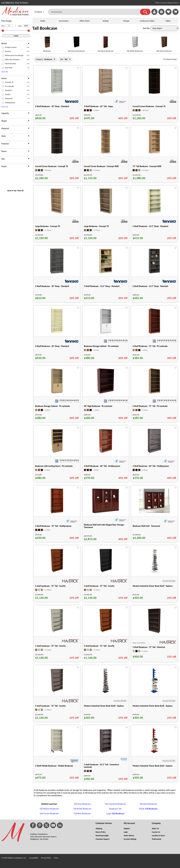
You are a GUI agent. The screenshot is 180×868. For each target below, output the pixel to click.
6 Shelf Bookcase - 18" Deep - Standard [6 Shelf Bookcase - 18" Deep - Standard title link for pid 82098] (52, 346)
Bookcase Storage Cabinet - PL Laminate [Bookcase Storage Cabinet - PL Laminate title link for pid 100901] (53, 406)
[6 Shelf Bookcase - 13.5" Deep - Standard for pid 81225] (154, 273)
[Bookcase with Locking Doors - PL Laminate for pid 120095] (57, 453)
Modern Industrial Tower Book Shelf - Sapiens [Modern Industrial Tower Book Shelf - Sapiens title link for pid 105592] (153, 706)
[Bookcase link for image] (47, 43)
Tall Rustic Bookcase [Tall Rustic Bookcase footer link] (82, 809)
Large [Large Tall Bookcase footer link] (115, 813)
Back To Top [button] (12, 191)
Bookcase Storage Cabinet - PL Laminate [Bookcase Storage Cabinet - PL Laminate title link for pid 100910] (101, 346)
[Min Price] (9, 26)
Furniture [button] (39, 12)
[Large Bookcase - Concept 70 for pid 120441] (106, 213)
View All (20, 191)
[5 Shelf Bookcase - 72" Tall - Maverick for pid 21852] (154, 633)
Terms (56, 858)
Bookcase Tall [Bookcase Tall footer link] (115, 809)
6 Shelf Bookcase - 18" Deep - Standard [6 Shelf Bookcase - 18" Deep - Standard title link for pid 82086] (52, 106)
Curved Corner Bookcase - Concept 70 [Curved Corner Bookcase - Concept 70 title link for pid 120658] (149, 106)
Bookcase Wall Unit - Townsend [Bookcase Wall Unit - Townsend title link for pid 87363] (146, 526)
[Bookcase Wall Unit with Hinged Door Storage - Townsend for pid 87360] (106, 513)
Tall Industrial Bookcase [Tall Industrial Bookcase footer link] (115, 804)
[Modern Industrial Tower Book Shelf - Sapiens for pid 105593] (154, 753)
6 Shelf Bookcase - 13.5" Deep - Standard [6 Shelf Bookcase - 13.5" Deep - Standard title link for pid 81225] (150, 286)
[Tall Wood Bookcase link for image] (105, 43)
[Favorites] (168, 14)
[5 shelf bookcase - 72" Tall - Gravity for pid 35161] (57, 693)
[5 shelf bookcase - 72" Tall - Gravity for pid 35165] (106, 573)
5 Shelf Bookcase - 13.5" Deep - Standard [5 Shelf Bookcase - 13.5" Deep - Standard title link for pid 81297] (102, 286)
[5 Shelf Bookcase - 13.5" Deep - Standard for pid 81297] (106, 273)
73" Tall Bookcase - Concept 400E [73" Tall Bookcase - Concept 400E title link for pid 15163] (147, 166)
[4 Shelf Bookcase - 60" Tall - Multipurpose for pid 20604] (106, 453)
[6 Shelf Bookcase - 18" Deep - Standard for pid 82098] (57, 333)
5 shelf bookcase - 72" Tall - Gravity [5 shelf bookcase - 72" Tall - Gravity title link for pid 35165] (99, 586)
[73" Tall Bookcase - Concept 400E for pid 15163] (154, 153)
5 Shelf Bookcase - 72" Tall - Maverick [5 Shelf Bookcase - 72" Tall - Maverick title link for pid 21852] (149, 647)
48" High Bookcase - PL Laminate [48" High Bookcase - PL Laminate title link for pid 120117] (98, 406)
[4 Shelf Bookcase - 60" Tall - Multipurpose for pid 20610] (154, 453)
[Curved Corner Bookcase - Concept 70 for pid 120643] (57, 153)
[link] (175, 12)
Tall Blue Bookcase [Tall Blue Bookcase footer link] (82, 813)
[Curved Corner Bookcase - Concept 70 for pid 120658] (154, 93)
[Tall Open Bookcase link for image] (164, 43)
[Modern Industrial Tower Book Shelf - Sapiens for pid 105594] (154, 573)
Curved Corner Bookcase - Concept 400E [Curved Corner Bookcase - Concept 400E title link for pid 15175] (101, 166)
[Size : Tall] (66, 59)
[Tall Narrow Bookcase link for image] (76, 43)
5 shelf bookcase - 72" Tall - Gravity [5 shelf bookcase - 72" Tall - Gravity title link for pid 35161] (50, 706)
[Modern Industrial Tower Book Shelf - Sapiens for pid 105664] (106, 693)
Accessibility (34, 858)
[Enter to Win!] (161, 14)
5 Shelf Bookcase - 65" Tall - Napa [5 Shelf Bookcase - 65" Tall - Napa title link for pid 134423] (98, 106)
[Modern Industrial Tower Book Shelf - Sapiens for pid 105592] (154, 693)
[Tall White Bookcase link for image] (135, 43)
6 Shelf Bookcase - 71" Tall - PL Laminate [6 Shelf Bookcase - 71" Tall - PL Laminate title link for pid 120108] (150, 346)
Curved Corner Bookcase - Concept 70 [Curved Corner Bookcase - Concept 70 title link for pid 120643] (52, 166)
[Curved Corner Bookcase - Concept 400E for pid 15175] (106, 153)
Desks (43, 21)
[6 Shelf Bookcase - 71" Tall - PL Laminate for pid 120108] (154, 333)
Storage (126, 21)
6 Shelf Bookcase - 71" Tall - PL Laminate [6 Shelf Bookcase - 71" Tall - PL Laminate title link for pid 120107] (150, 406)
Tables (168, 21)
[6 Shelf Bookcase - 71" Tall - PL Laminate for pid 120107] (154, 393)
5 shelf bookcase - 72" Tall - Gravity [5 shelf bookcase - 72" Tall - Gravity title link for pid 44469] (99, 646)
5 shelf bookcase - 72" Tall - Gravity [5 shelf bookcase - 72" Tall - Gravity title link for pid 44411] (50, 646)
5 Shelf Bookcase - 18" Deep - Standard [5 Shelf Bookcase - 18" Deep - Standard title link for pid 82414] (52, 286)
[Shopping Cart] (175, 12)
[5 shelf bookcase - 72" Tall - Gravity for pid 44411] (57, 633)
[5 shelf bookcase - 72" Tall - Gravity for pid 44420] (57, 573)
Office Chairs (85, 21)
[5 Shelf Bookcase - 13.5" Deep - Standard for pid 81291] (154, 213)
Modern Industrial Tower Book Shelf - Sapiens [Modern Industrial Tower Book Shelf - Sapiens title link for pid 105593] (153, 766)
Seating (105, 21)
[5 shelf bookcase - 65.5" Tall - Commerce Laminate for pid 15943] (106, 753)
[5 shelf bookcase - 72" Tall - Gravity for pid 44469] (106, 633)
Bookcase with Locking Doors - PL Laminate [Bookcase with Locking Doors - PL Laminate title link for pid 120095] (54, 466)
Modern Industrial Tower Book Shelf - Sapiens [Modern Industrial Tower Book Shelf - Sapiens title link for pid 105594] (153, 586)
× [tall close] (55, 59)
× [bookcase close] (70, 59)
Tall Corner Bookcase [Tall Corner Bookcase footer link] (49, 813)
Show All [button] (5, 72)
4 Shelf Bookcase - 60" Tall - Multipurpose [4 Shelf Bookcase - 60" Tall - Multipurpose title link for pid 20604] (102, 466)
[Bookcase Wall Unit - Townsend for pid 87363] (154, 512)
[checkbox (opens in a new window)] (3, 47)
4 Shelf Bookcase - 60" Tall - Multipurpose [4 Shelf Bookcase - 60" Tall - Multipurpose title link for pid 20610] (151, 466)
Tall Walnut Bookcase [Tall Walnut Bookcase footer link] (49, 809)
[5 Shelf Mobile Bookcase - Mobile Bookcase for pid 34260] (57, 753)
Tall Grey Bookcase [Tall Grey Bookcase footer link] (82, 804)
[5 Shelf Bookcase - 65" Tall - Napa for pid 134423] (106, 93)
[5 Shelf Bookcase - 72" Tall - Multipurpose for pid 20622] (57, 513)
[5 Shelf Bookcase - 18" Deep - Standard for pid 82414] (57, 273)
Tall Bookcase (45, 28)
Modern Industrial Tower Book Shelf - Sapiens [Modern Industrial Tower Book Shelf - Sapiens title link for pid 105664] (104, 706)
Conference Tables (147, 21)
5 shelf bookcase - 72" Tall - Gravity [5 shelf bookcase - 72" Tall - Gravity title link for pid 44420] (50, 586)
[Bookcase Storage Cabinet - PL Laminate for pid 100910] (106, 333)
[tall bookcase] (96, 12)
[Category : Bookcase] (48, 59)
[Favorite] (78, 68)
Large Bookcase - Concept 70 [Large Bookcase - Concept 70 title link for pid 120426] (48, 226)
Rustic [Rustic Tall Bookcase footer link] (148, 809)
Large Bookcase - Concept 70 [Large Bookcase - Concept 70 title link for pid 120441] (96, 226)
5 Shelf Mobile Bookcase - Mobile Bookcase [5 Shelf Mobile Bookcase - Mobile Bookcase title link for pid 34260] (54, 766)
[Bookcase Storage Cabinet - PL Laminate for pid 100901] (57, 393)
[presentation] (15, 44)
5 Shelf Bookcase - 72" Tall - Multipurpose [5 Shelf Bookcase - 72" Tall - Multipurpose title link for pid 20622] (53, 526)
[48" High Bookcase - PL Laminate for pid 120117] (106, 393)
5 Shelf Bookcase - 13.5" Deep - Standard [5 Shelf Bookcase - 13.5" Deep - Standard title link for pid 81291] (150, 226)
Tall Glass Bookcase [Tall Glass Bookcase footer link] (148, 804)
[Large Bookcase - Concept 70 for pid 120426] (57, 213)
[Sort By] (165, 28)
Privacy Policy (46, 858)
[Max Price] (26, 26)
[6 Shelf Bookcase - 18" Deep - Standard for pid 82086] (57, 93)
